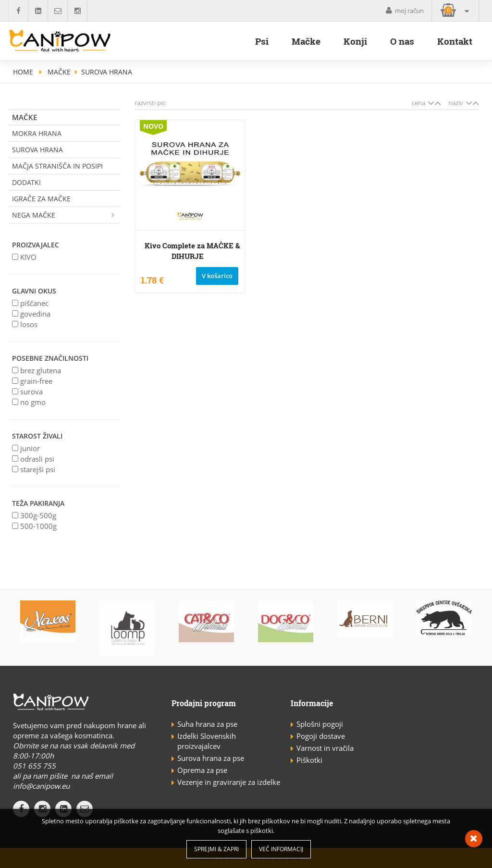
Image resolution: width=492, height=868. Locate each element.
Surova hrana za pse (211, 758)
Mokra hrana (37, 133)
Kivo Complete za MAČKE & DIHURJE (192, 251)
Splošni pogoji (320, 724)
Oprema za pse (202, 770)
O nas (402, 41)
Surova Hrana (37, 150)
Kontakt (455, 41)
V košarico (217, 276)
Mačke (306, 41)
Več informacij (281, 849)
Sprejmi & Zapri (216, 849)
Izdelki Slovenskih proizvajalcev (207, 741)
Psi (262, 41)
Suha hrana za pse (207, 724)
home (23, 72)
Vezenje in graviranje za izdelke (229, 782)
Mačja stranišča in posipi (57, 166)
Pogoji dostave (321, 736)
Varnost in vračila (325, 748)
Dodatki (26, 182)
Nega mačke (66, 215)
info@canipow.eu (41, 786)
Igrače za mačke (41, 199)
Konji (355, 41)
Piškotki (309, 760)
